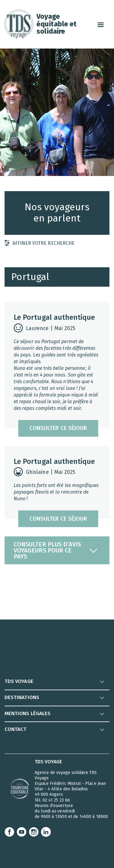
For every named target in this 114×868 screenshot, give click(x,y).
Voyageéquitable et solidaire (57, 24)
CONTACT (16, 729)
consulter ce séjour (58, 428)
